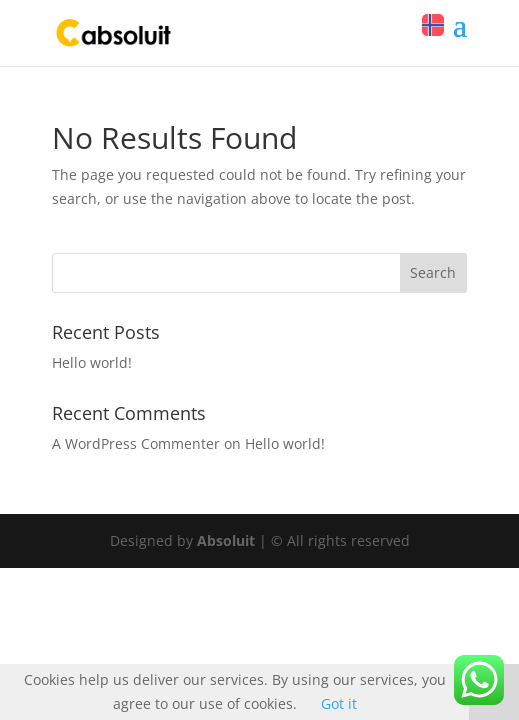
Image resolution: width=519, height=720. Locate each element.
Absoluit (226, 540)
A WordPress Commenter (136, 443)
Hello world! (92, 362)
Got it (339, 703)
